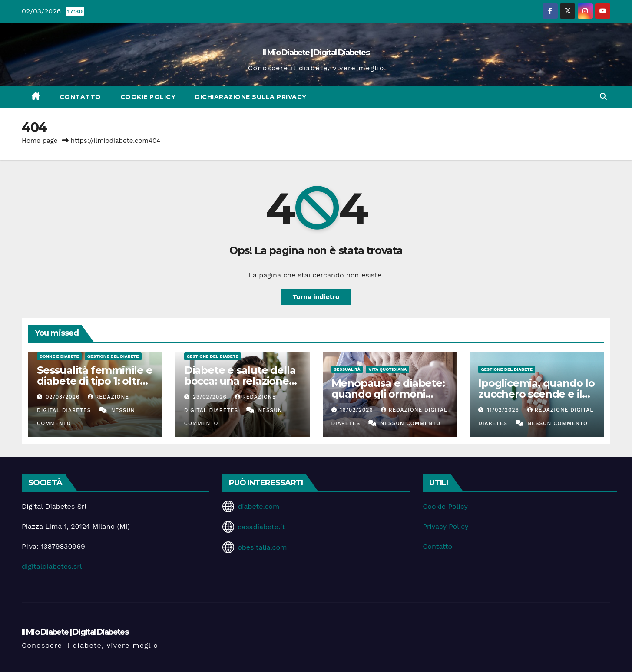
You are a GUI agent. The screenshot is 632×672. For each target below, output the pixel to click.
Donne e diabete (59, 356)
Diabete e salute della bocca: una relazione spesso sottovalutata (240, 381)
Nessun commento (410, 423)
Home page (40, 141)
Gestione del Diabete (113, 356)
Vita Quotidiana (387, 369)
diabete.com (258, 506)
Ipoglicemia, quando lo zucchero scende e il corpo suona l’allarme (536, 394)
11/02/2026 (504, 410)
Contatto (80, 97)
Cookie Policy (148, 97)
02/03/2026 (64, 397)
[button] (603, 97)
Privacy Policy (445, 526)
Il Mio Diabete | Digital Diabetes (316, 53)
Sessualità (347, 369)
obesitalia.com (262, 547)
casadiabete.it (261, 527)
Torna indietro (316, 297)
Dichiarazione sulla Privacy (251, 97)
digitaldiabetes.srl (52, 566)
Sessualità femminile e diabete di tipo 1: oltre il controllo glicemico (95, 381)
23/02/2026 (211, 397)
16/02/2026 (357, 410)
